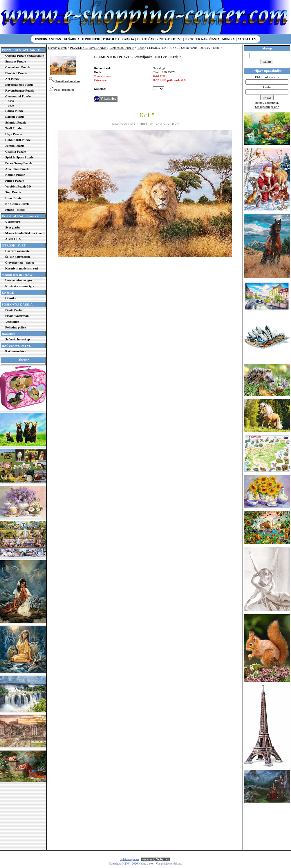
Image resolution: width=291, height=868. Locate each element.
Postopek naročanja (202, 39)
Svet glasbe (13, 227)
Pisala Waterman (17, 316)
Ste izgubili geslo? (267, 107)
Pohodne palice (16, 327)
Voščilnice (12, 322)
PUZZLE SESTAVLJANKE (89, 48)
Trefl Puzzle (13, 128)
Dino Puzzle (13, 198)
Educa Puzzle (14, 111)
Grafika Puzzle (16, 151)
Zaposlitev (247, 39)
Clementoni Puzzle (18, 96)
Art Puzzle (12, 79)
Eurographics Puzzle (19, 85)
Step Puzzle (13, 192)
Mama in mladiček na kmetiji (25, 233)
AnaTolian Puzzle (17, 169)
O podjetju (91, 39)
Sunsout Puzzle (16, 61)
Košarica (72, 39)
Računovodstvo (16, 351)
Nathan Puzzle (15, 175)
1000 (11, 106)
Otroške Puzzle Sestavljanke (25, 56)
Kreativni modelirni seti (21, 268)
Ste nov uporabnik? (267, 103)
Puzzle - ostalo (15, 210)
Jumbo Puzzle (15, 146)
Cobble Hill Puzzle (18, 140)
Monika (228, 39)
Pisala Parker (15, 310)
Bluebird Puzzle (16, 73)
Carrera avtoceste (17, 251)
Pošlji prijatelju (64, 90)
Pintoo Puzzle (15, 181)
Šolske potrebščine (18, 257)
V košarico (108, 99)
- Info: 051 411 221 (169, 39)
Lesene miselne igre (18, 280)
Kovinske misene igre (20, 286)
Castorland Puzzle (18, 67)
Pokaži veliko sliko (68, 81)
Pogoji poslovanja (119, 39)
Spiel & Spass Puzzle (19, 157)
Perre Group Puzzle (19, 163)
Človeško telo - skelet (20, 262)
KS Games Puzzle (17, 204)
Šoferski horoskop (18, 339)
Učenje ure (13, 222)
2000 (11, 101)
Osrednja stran (48, 39)
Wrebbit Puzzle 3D (18, 186)
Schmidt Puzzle (16, 122)
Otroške (11, 298)
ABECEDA (13, 239)
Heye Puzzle (13, 134)
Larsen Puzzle (15, 117)
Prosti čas (145, 39)
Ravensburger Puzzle (20, 90)
